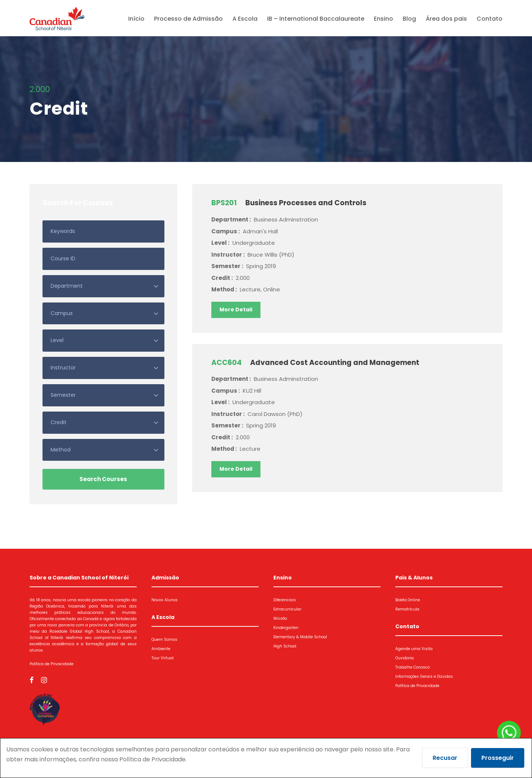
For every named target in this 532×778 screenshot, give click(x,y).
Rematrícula (407, 609)
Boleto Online (408, 600)
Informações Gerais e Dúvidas (424, 676)
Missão (280, 618)
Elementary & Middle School (300, 637)
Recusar (445, 758)
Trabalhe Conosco (412, 667)
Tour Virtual (163, 658)
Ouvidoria (405, 658)
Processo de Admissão (188, 19)
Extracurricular (287, 609)
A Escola (245, 19)
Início (136, 19)
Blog (409, 19)
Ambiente (161, 649)
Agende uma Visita (414, 649)
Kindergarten (286, 628)
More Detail (236, 309)
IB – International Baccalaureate (316, 19)
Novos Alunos (165, 600)
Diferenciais (285, 600)
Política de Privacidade (52, 664)
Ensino (383, 19)
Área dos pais (446, 19)
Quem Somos (164, 640)
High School (285, 646)
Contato (490, 19)
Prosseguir (498, 758)
